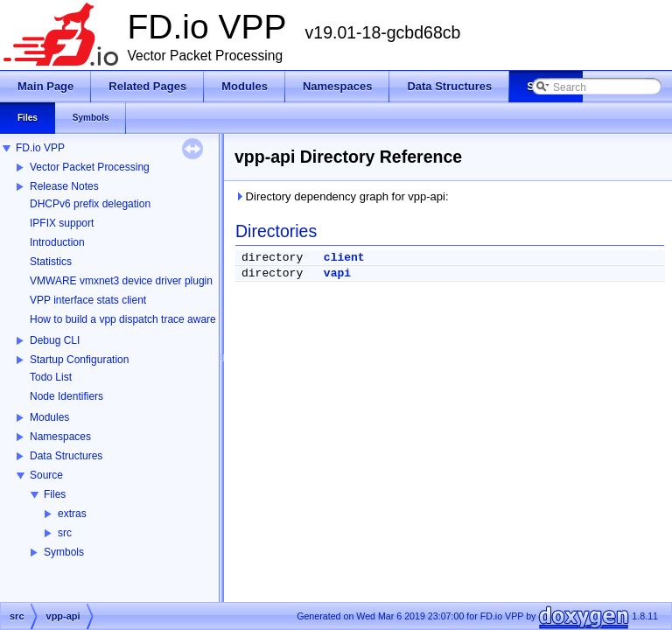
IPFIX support (62, 223)
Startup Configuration (79, 360)
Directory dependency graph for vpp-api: (342, 196)
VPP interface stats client (88, 300)
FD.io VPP (40, 148)
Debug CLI (55, 340)
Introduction (57, 242)
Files (55, 494)
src (65, 533)
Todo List (51, 377)
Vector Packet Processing (90, 167)
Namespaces (60, 437)
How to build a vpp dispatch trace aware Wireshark (148, 319)
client (344, 258)
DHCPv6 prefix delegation (90, 204)
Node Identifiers (66, 396)
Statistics (51, 262)
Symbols (64, 552)
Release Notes (64, 186)
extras (72, 514)
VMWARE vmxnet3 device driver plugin (121, 281)
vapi (337, 273)
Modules (49, 417)
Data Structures (66, 456)
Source (46, 475)
